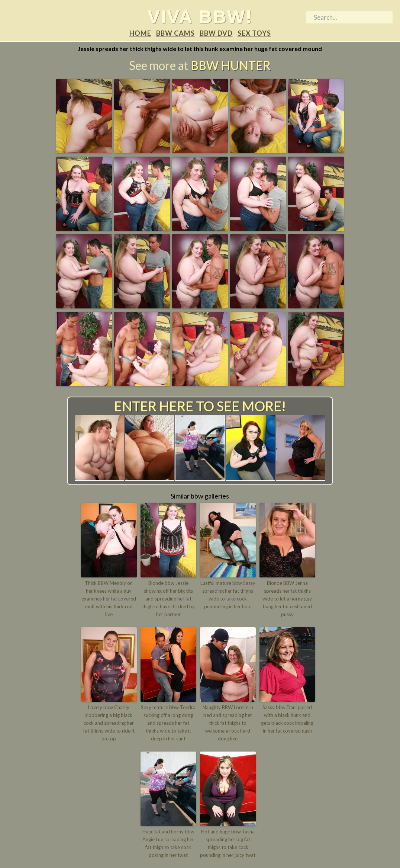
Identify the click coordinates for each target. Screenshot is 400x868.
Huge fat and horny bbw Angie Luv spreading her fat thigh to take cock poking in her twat (168, 843)
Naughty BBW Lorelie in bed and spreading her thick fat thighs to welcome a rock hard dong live (228, 723)
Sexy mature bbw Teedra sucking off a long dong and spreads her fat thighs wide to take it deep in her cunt (168, 723)
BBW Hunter (231, 65)
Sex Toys (254, 33)
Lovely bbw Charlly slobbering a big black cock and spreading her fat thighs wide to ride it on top (109, 723)
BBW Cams (175, 33)
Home (140, 33)
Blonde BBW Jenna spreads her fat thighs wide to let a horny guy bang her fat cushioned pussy (287, 598)
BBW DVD (216, 33)
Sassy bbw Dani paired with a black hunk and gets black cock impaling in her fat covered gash (287, 719)
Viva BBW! (200, 16)
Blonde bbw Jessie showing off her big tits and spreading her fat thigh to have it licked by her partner (168, 598)
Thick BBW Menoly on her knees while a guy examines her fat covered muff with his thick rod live (109, 598)
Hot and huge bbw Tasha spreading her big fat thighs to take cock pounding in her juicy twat (228, 843)
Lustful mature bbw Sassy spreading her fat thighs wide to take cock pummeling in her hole (228, 595)
